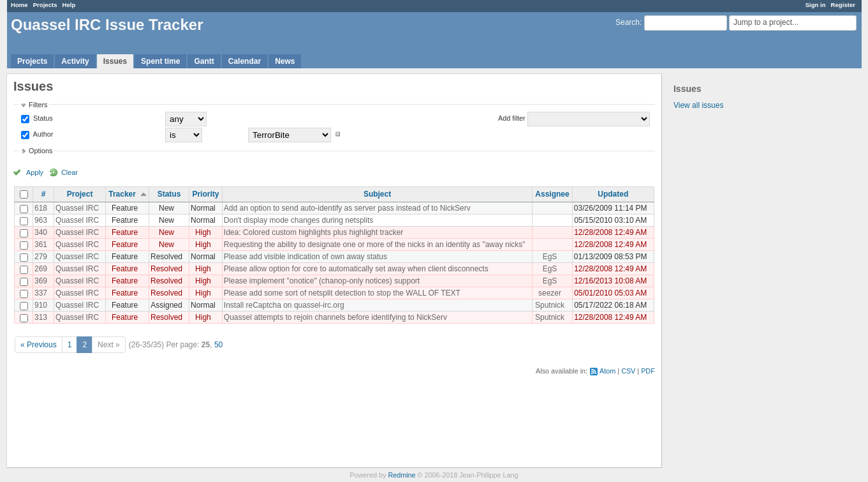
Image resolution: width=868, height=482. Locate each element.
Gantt (204, 61)
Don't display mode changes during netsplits (298, 220)
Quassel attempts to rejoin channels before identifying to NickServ (335, 317)
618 (41, 208)
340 (41, 232)
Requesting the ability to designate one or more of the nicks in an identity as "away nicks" (375, 245)
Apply (35, 172)
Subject (377, 194)
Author (42, 134)
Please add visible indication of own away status (305, 257)
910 (41, 305)
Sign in (816, 5)
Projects (45, 5)
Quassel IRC (77, 208)
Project (80, 194)
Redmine (401, 475)
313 (41, 317)
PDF (648, 371)
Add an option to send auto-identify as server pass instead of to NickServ (347, 208)
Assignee (552, 194)
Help (69, 5)
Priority (205, 194)
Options (40, 151)
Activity (75, 61)
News (285, 61)
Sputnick (550, 305)
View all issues (698, 105)
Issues (115, 61)
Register (843, 5)
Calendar (245, 61)
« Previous (39, 345)
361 (41, 245)
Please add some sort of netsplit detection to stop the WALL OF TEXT (342, 293)
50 (218, 345)
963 (41, 220)
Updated (613, 194)
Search (628, 22)
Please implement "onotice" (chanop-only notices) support (322, 281)
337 (41, 293)
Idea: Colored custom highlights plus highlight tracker (313, 232)
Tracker (122, 194)
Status (42, 118)
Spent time (160, 61)
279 (41, 257)
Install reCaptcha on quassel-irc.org (284, 305)
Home (19, 5)
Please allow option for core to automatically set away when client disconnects (356, 269)
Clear (70, 172)
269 (41, 269)
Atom (607, 371)
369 (41, 281)
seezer (550, 293)
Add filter (512, 118)
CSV (628, 371)
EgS (550, 257)
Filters (38, 105)
